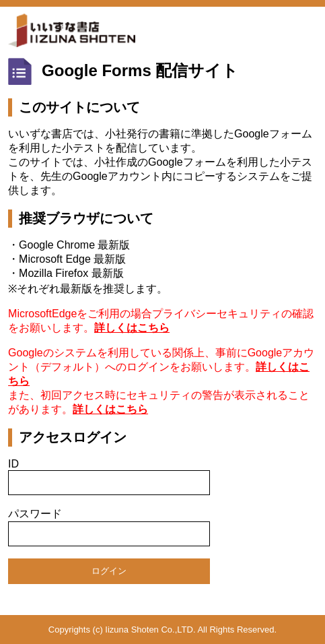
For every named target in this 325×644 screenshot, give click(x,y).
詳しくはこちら (132, 328)
